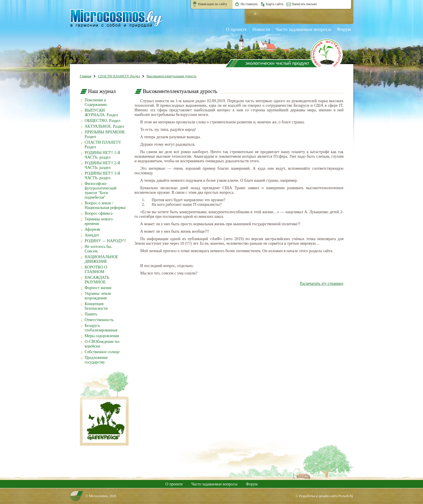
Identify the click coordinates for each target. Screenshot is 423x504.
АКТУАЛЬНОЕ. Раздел (105, 126)
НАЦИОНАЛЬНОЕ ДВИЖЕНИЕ (102, 259)
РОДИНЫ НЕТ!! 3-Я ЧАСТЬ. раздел (103, 176)
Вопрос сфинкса (99, 213)
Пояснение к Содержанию (96, 102)
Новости (261, 29)
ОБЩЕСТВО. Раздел (103, 121)
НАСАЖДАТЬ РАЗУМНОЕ (97, 280)
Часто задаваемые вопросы (303, 29)
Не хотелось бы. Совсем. (99, 249)
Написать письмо (304, 4)
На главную (249, 4)
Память (91, 314)
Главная (86, 76)
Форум (344, 29)
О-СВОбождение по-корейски (103, 344)
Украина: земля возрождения (98, 296)
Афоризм (93, 229)
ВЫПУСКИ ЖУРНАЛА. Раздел (101, 113)
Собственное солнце (102, 352)
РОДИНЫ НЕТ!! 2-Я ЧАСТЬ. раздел (103, 165)
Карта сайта (275, 4)
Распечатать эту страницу (322, 283)
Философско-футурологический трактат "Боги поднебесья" (101, 190)
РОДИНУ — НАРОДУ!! (106, 241)
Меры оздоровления (102, 336)
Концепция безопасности (96, 306)
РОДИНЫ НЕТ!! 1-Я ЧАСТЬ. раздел (103, 155)
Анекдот (92, 235)
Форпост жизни (98, 288)
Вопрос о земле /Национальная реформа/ (105, 205)
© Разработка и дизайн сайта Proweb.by (324, 496)
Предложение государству (96, 360)
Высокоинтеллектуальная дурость (172, 76)
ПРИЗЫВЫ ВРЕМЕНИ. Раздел (105, 134)
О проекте (236, 29)
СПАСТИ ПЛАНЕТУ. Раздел (119, 76)
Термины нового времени (99, 221)
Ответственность (99, 320)
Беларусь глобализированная (101, 328)
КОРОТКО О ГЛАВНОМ (96, 269)
